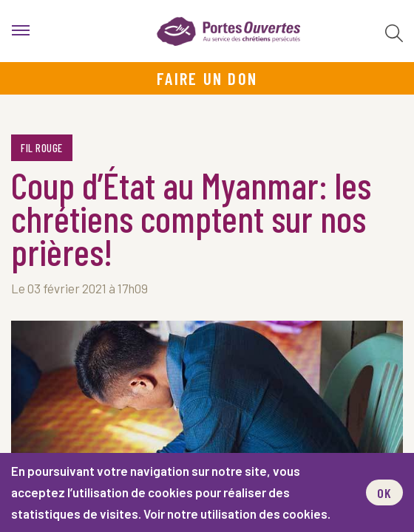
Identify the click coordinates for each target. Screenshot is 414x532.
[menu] (21, 31)
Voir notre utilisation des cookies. (237, 514)
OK (384, 493)
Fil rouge (42, 148)
